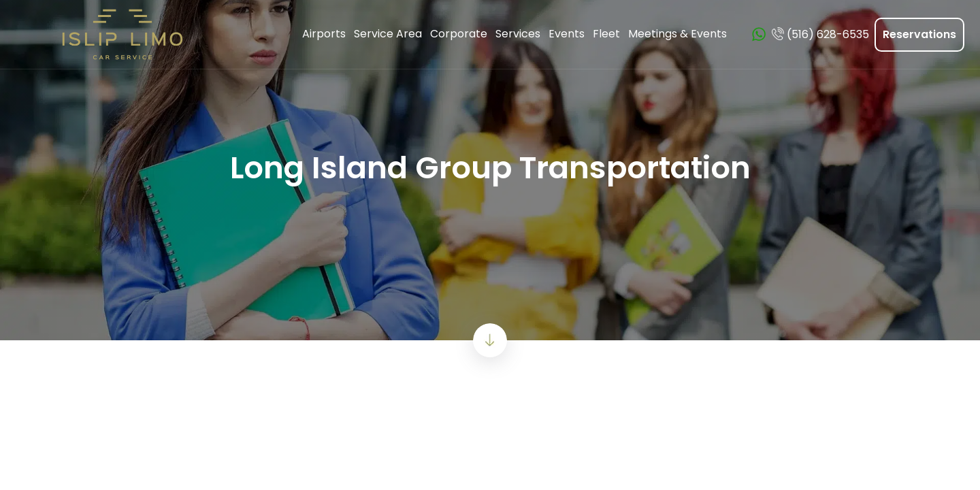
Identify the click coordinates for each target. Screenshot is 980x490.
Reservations (919, 34)
